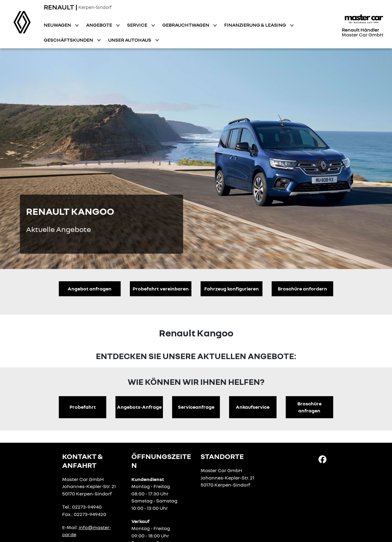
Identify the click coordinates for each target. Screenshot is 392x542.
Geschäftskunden (69, 40)
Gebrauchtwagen (186, 25)
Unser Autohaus (130, 40)
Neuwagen (58, 25)
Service (138, 25)
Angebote (100, 25)
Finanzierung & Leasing (256, 25)
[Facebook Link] (322, 459)
